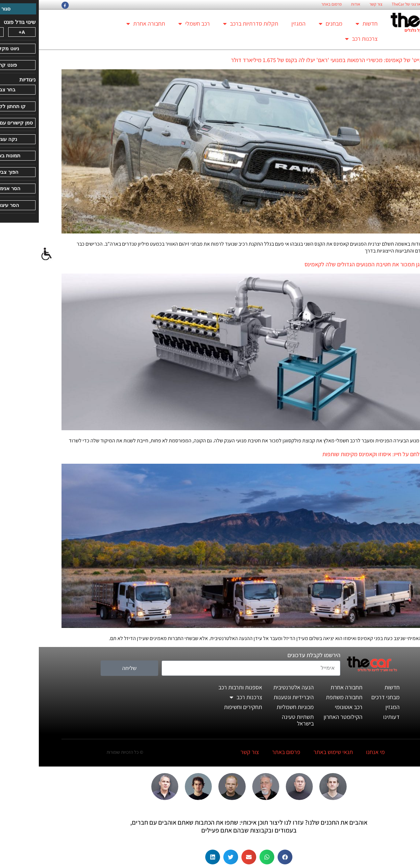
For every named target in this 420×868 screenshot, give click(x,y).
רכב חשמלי (155, 24)
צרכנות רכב (322, 39)
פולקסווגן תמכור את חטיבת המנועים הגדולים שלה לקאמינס (332, 264)
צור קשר (337, 4)
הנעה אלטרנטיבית (255, 687)
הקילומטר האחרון (304, 717)
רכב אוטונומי (310, 707)
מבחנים (292, 24)
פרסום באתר (293, 4)
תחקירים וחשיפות (204, 707)
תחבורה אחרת (107, 24)
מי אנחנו (337, 752)
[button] (246, 857)
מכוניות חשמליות (256, 707)
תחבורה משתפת (305, 697)
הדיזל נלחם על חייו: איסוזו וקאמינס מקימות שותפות (341, 454)
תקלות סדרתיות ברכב (212, 24)
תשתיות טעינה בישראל (259, 720)
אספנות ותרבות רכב (201, 687)
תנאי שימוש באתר (294, 752)
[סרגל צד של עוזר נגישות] (8, 254)
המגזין (260, 23)
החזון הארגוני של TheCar (373, 4)
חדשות (328, 24)
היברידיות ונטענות (255, 697)
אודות (317, 4)
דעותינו (353, 717)
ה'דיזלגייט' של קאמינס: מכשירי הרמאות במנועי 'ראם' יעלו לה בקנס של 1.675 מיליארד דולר (295, 60)
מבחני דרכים (347, 697)
